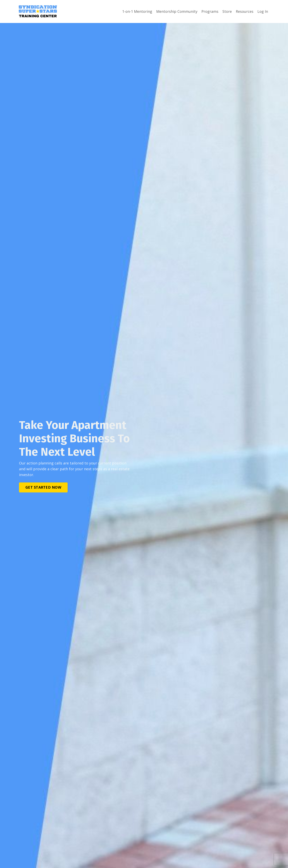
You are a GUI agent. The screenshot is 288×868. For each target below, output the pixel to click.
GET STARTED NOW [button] (43, 487)
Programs (210, 11)
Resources (245, 11)
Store (227, 11)
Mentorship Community (177, 11)
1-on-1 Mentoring (137, 11)
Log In (263, 11)
